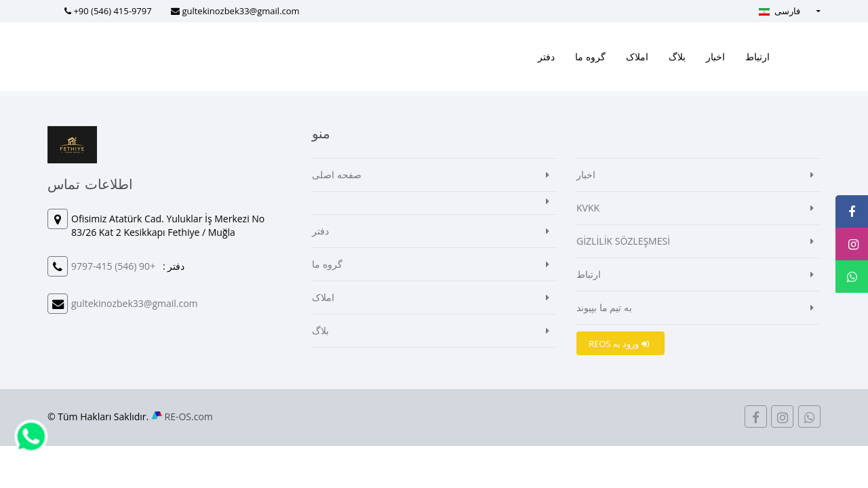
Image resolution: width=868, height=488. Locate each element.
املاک (637, 57)
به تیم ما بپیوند (604, 307)
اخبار (715, 57)
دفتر (546, 57)
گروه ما (590, 57)
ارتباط (757, 57)
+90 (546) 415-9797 (112, 11)
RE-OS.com (189, 416)
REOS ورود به (619, 344)
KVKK (588, 208)
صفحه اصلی (337, 175)
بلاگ (677, 57)
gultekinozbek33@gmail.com (240, 11)
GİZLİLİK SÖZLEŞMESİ (623, 241)
